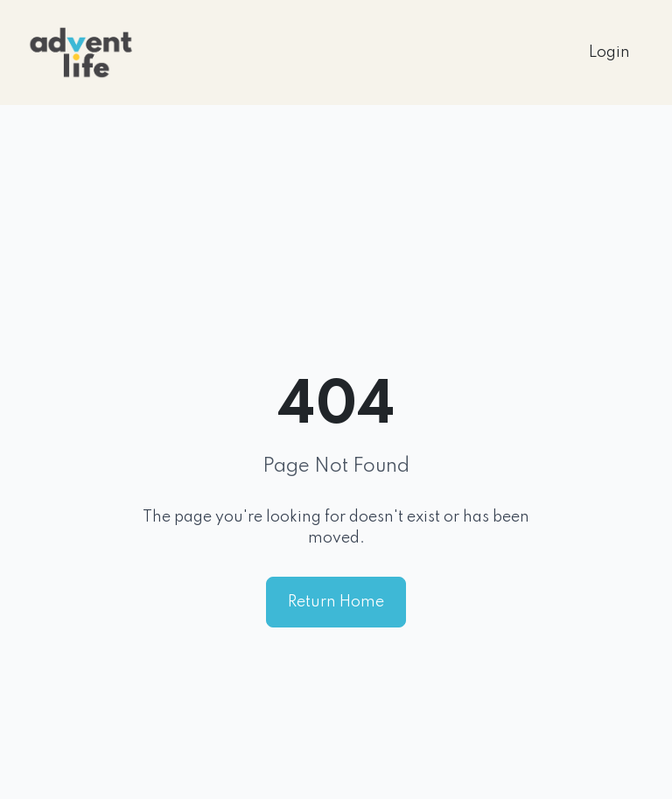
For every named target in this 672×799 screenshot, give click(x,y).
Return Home (336, 602)
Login (609, 53)
